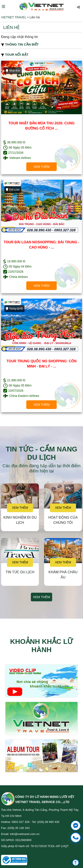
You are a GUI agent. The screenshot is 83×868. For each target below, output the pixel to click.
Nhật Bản (13, 71)
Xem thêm (41, 167)
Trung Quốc (14, 309)
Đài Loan (13, 190)
